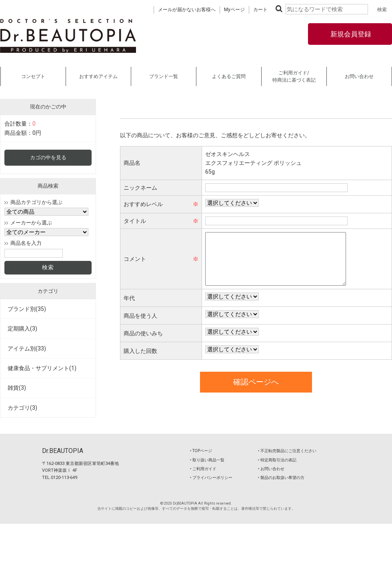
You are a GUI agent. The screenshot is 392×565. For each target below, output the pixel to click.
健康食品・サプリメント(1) (42, 368)
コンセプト (33, 76)
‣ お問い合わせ (271, 469)
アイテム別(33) (27, 349)
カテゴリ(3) (22, 408)
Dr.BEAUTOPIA (63, 451)
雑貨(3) (17, 388)
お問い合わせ (359, 76)
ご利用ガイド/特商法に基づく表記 (294, 76)
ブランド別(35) (27, 309)
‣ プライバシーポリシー (211, 478)
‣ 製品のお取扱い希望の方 (281, 478)
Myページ (234, 10)
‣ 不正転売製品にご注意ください (287, 451)
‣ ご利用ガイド (203, 469)
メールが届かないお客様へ (187, 10)
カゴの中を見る (48, 157)
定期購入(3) (22, 329)
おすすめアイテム (98, 76)
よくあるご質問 (229, 76)
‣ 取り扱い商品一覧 (207, 460)
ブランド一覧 (164, 76)
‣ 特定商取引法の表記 (277, 460)
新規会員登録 (350, 34)
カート (260, 10)
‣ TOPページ (201, 451)
